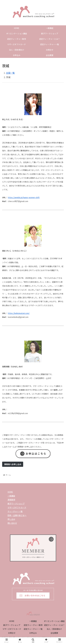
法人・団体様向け (54, 629)
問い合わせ (12, 523)
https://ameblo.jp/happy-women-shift (24, 197)
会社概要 (54, 633)
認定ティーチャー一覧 (33, 629)
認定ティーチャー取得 (33, 625)
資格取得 (11, 500)
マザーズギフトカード (17, 507)
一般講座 (11, 496)
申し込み (11, 519)
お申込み (33, 633)
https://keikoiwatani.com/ (19, 313)
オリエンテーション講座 (54, 621)
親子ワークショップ (16, 504)
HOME (10, 492)
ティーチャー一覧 (15, 511)
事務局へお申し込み (13, 464)
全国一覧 (10, 73)
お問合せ (12, 633)
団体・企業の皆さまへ (17, 515)
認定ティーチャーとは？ (54, 625)
